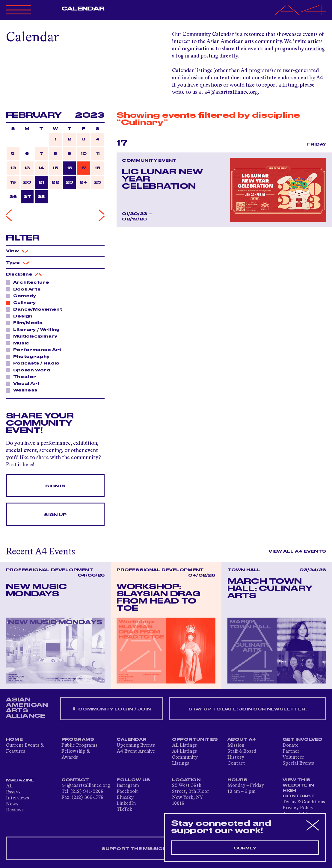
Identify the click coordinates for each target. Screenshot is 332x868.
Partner (291, 751)
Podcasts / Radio (35, 363)
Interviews (18, 798)
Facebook (127, 792)
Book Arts (25, 289)
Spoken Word (30, 370)
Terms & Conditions (304, 802)
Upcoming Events (136, 745)
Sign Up (55, 515)
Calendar (83, 9)
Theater (23, 376)
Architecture (30, 282)
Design (21, 316)
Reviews (15, 810)
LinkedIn (126, 804)
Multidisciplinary (34, 336)
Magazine (20, 780)
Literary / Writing (35, 329)
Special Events (298, 763)
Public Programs (79, 745)
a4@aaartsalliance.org (231, 92)
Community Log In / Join (111, 709)
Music (19, 343)
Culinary (23, 303)
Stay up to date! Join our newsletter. (248, 709)
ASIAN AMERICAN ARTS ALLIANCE (27, 708)
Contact (236, 763)
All (9, 786)
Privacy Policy (298, 808)
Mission (236, 745)
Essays (13, 792)
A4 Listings (184, 751)
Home (14, 740)
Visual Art (25, 383)
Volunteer (293, 757)
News (12, 804)
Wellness (24, 390)
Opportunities (195, 740)
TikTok (124, 810)
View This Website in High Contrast (299, 788)
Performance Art (36, 350)
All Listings (184, 745)
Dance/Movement (36, 309)
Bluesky (125, 798)
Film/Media (26, 323)
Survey (245, 848)
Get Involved (302, 740)
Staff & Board (242, 751)
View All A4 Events (297, 551)
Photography (30, 356)
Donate (290, 745)
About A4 (242, 740)
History (236, 757)
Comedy (23, 296)
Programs (78, 740)
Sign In (55, 486)
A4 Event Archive (136, 751)
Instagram (128, 786)
